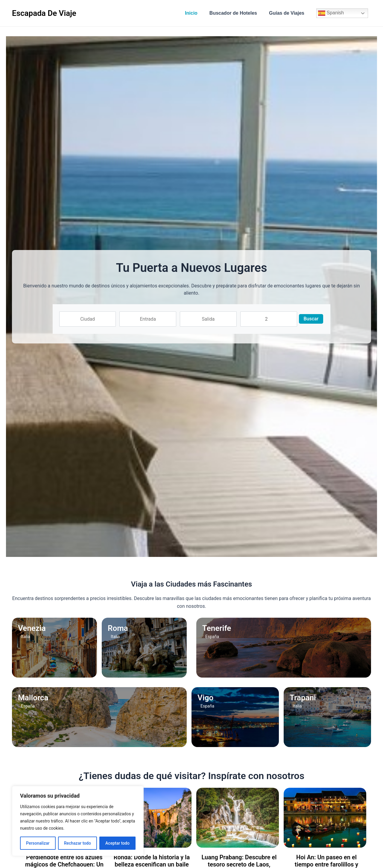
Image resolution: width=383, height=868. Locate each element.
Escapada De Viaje (44, 13)
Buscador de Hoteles (237, 13)
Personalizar (38, 843)
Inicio (197, 13)
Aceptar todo (117, 843)
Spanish (331, 13)
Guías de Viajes (288, 13)
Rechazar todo (77, 843)
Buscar (315, 319)
